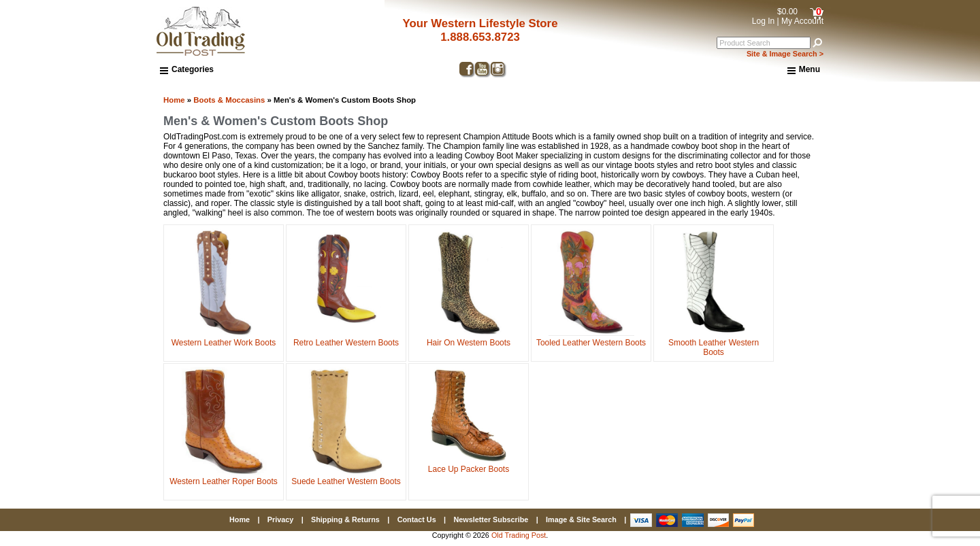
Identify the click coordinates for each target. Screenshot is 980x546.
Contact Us (417, 519)
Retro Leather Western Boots (346, 338)
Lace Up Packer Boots (469, 464)
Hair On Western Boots (469, 338)
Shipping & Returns (345, 519)
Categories (187, 69)
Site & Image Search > (785, 54)
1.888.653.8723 (480, 37)
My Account (802, 21)
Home (174, 100)
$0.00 (787, 12)
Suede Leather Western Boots (346, 477)
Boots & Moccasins (229, 100)
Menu (804, 70)
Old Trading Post (519, 535)
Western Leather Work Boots (224, 338)
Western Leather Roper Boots (224, 477)
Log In (763, 21)
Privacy (280, 519)
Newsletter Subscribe (491, 519)
